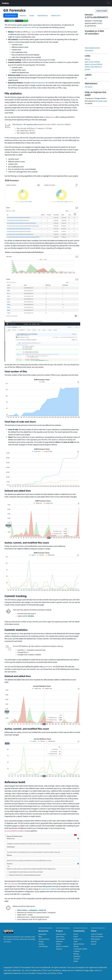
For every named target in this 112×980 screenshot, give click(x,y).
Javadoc (88, 69)
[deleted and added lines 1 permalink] (32, 676)
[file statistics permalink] (23, 93)
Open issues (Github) (92, 62)
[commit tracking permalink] (28, 596)
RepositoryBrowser (38, 83)
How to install (102, 11)
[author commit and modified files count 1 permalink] (50, 729)
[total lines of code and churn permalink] (37, 422)
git (86, 78)
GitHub (87, 59)
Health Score (56, 15)
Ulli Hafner (89, 87)
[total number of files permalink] (28, 371)
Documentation (11, 15)
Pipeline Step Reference (93, 67)
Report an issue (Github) (93, 64)
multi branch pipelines (49, 889)
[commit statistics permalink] (29, 630)
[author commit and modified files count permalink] (50, 543)
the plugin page (101, 101)
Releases (23, 15)
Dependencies (43, 15)
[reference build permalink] (27, 782)
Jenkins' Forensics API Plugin (29, 27)
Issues (32, 15)
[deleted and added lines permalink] (32, 491)
